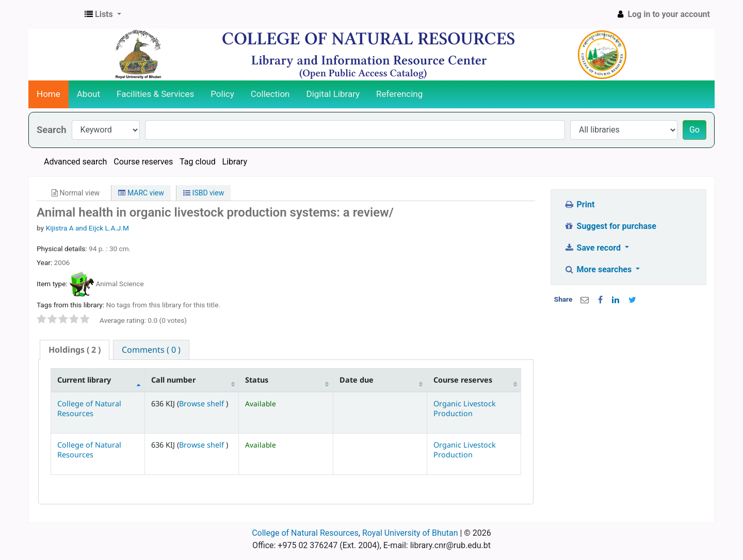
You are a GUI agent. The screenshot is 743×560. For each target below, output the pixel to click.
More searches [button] (599, 269)
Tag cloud (198, 162)
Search (52, 130)
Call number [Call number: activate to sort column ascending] (173, 380)
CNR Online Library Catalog (55, 14)
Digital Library (333, 94)
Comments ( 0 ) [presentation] (151, 350)
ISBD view (204, 193)
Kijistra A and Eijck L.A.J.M (87, 228)
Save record (593, 248)
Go (694, 130)
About (88, 94)
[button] (103, 14)
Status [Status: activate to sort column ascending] (257, 380)
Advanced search (75, 162)
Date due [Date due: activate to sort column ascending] (357, 380)
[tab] (75, 350)
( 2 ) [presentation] (75, 350)
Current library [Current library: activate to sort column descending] (84, 380)
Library (235, 162)
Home (49, 94)
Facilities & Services (155, 94)
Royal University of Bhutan (410, 533)
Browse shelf (203, 403)
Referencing (399, 94)
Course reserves (143, 162)
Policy (222, 94)
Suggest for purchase (610, 226)
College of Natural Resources (89, 408)
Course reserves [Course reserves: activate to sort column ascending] (463, 380)
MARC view (141, 193)
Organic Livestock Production (465, 408)
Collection (270, 94)
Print (579, 204)
